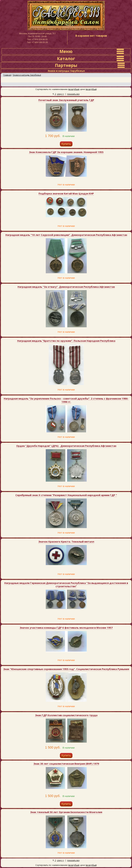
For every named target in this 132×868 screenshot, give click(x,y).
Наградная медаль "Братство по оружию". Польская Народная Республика (66, 341)
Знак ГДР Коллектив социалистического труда (66, 715)
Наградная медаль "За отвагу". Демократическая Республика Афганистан (66, 287)
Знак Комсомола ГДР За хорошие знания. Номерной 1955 (66, 152)
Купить (66, 144)
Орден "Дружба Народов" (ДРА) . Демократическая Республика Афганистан (66, 446)
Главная (7, 75)
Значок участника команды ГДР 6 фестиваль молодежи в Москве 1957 (66, 628)
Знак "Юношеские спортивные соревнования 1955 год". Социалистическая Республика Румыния (66, 669)
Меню (66, 51)
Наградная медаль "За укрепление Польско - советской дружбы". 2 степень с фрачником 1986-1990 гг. (66, 400)
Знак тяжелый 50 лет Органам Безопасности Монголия (66, 812)
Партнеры (66, 65)
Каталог (66, 59)
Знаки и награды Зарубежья (27, 75)
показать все (73, 94)
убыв (76, 89)
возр (71, 89)
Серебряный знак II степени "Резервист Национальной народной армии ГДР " (66, 495)
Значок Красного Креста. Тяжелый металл (66, 542)
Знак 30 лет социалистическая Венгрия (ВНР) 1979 (66, 764)
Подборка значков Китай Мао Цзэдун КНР (66, 193)
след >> (61, 94)
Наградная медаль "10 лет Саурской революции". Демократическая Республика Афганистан (66, 235)
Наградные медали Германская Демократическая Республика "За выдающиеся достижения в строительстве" (66, 585)
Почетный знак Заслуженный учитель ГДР (66, 100)
